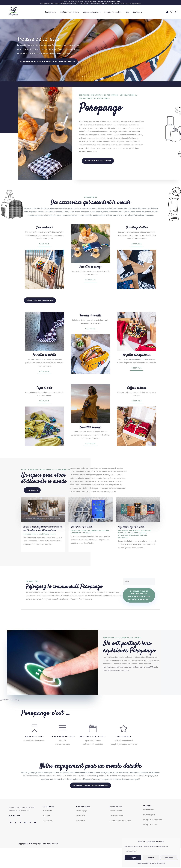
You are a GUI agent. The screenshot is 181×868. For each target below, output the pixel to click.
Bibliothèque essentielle (140, 545)
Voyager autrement (95, 12)
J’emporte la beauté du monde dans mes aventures (47, 78)
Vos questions (48, 835)
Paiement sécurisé (116, 825)
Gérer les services (131, 851)
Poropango (54, 12)
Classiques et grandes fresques (132, 547)
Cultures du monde (116, 12)
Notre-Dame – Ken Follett (82, 541)
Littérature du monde (73, 12)
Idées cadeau (81, 835)
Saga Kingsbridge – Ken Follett (131, 541)
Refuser (151, 858)
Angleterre (76, 545)
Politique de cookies (142, 863)
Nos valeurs (47, 830)
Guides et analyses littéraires (96, 545)
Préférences (169, 858)
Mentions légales (149, 829)
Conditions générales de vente (120, 835)
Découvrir (44, 258)
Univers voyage (81, 825)
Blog (131, 12)
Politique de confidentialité (157, 863)
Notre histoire (47, 825)
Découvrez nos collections (98, 175)
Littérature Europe (47, 548)
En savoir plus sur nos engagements (90, 799)
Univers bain (80, 830)
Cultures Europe (31, 548)
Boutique (90, 26)
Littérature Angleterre (81, 547)
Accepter (133, 858)
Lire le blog (32, 504)
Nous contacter (149, 824)
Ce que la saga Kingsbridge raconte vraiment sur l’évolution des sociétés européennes (43, 542)
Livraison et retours (116, 830)
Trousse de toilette (38, 56)
